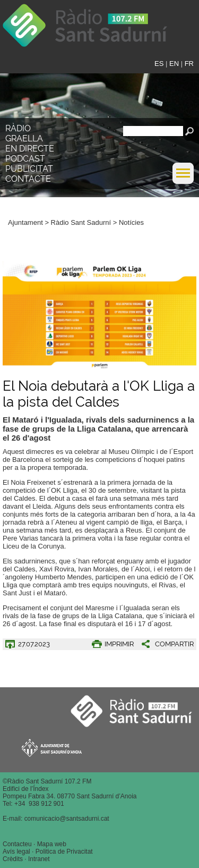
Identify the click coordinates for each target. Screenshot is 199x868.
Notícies (131, 222)
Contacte (28, 179)
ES (159, 64)
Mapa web (52, 844)
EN (174, 64)
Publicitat (29, 169)
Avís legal (16, 852)
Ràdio (18, 128)
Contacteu (17, 844)
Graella (24, 138)
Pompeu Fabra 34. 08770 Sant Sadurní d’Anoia (70, 796)
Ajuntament (25, 222)
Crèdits (13, 859)
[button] (183, 182)
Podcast (25, 159)
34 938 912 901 (41, 804)
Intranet (39, 859)
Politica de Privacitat (64, 852)
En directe (30, 149)
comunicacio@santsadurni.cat (67, 819)
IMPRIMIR (119, 644)
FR (189, 64)
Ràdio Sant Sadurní (96, 29)
